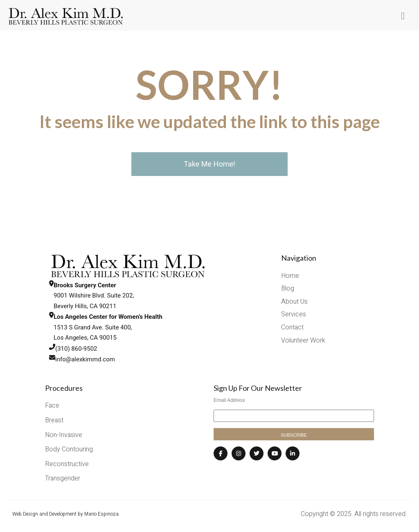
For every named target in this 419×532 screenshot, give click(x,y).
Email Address (229, 400)
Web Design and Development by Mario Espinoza (65, 514)
